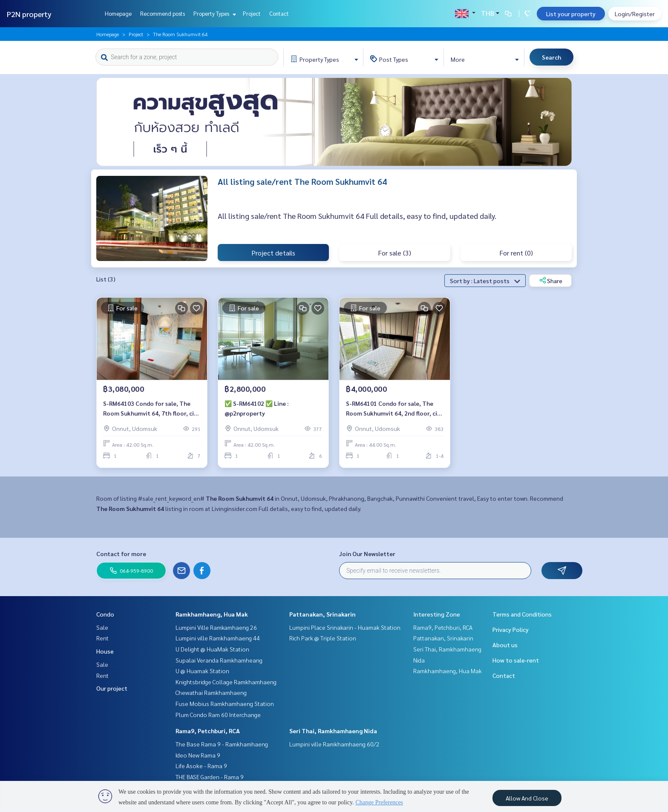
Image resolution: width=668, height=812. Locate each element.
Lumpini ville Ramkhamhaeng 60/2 (334, 744)
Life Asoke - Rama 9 (201, 766)
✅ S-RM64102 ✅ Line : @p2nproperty (256, 408)
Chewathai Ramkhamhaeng (211, 692)
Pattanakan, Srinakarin (322, 614)
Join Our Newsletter (367, 554)
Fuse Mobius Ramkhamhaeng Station (225, 703)
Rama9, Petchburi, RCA (208, 731)
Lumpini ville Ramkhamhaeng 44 (218, 638)
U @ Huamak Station (202, 671)
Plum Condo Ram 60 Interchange (218, 714)
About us (505, 645)
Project (252, 13)
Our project (112, 688)
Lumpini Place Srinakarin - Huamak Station (345, 627)
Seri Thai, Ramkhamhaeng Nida (333, 731)
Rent (102, 638)
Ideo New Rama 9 (198, 755)
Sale (102, 627)
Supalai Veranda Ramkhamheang (219, 660)
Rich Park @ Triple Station (323, 638)
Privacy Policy (511, 629)
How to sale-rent (516, 660)
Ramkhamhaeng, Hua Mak (212, 614)
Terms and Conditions (522, 614)
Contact (279, 13)
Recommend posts (163, 13)
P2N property (29, 14)
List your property (571, 14)
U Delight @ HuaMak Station (212, 649)
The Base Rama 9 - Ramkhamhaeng (222, 744)
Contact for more (121, 554)
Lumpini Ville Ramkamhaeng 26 (216, 627)
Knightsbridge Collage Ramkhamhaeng (226, 682)
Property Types (214, 13)
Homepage (118, 13)
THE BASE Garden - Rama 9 (210, 777)
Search (551, 57)
